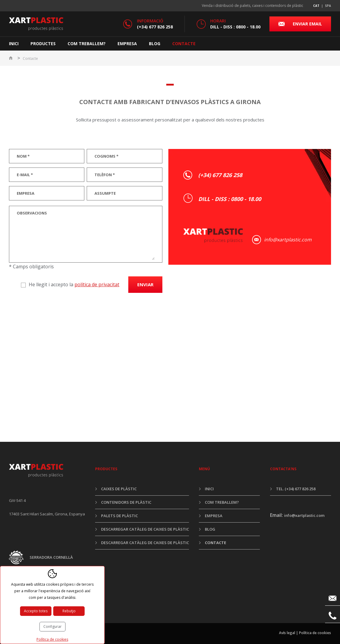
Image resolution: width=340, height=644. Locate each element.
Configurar (52, 627)
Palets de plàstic (119, 516)
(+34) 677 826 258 (155, 27)
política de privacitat (97, 284)
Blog (155, 44)
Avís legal (287, 633)
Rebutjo (69, 611)
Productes (43, 44)
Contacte (184, 44)
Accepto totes (36, 611)
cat (316, 6)
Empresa (127, 44)
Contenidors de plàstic (126, 502)
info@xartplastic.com (288, 240)
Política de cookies (315, 633)
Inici (14, 44)
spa (328, 6)
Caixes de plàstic (119, 489)
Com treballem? (87, 44)
